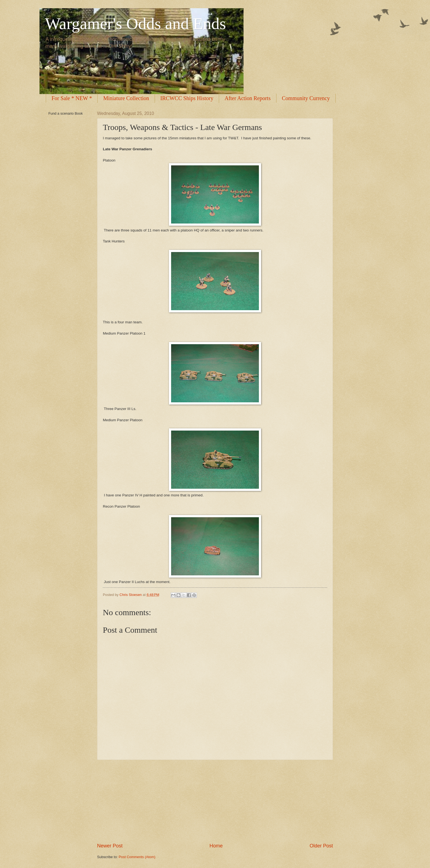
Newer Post (110, 846)
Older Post (321, 846)
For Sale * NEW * (72, 98)
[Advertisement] (215, 801)
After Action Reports (248, 98)
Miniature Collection (126, 98)
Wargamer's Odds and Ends (135, 24)
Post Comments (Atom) (137, 857)
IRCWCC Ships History (187, 98)
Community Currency (306, 98)
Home (216, 846)
